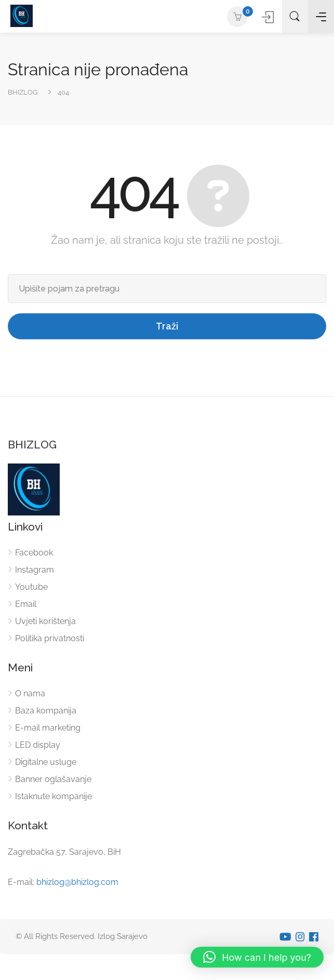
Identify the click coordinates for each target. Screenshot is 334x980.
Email (26, 604)
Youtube (31, 587)
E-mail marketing (48, 728)
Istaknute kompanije (54, 796)
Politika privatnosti (50, 638)
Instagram (35, 570)
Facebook (34, 553)
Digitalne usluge (46, 762)
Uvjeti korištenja (45, 621)
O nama (30, 693)
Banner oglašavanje (53, 779)
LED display (38, 745)
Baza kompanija (46, 711)
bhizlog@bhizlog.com (77, 882)
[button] (257, 957)
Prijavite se (269, 17)
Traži (167, 326)
